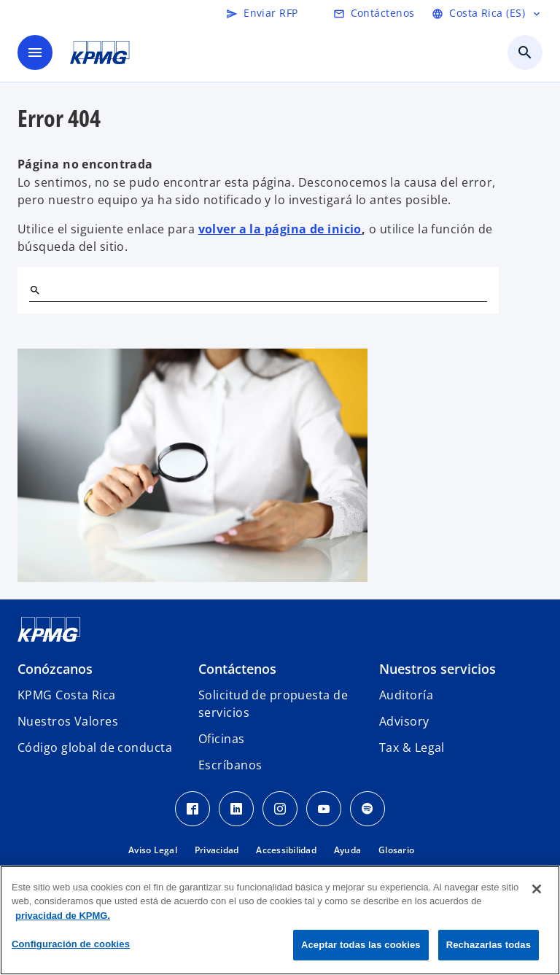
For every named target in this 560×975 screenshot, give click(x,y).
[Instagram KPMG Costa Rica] (280, 809)
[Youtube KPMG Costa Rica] (324, 809)
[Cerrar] (537, 889)
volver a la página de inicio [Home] (280, 229)
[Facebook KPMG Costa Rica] (192, 809)
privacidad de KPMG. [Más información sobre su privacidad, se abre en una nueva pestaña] (63, 916)
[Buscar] (35, 290)
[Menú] (35, 53)
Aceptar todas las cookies (361, 945)
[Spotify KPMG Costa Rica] (367, 809)
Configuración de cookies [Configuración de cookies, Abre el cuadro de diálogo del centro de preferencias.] (71, 944)
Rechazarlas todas (489, 945)
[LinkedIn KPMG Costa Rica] (236, 809)
